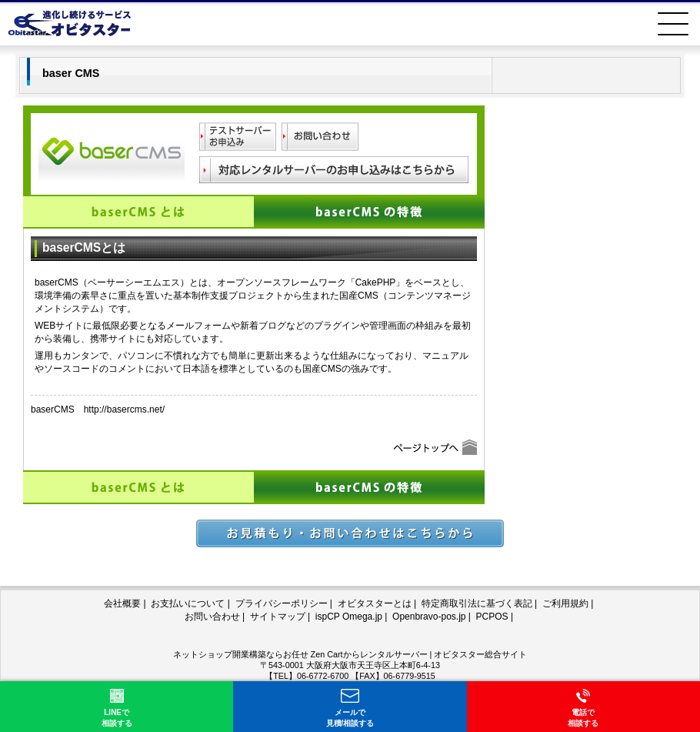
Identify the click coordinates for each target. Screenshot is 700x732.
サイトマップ (278, 617)
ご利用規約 (565, 603)
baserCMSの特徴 (369, 212)
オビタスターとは (375, 603)
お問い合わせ (212, 617)
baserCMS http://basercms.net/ (98, 409)
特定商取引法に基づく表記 (477, 603)
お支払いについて (188, 603)
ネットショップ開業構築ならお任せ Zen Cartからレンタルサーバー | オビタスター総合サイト (350, 654)
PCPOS (492, 617)
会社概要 (122, 603)
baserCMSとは (138, 212)
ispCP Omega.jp (349, 617)
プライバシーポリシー (282, 603)
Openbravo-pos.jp (429, 617)
